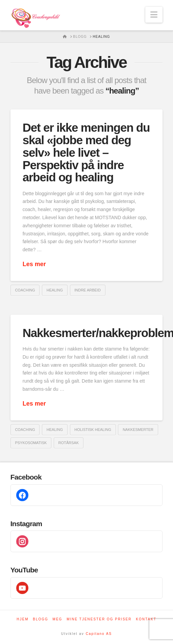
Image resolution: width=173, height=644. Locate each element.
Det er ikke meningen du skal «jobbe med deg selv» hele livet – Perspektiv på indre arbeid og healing (86, 152)
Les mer (34, 264)
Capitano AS (99, 634)
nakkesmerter (138, 430)
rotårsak (68, 443)
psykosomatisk (31, 443)
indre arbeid (88, 290)
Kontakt (146, 619)
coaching (25, 290)
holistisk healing (93, 430)
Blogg (41, 619)
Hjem (22, 619)
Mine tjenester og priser (99, 619)
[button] (154, 15)
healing (55, 290)
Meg (58, 619)
